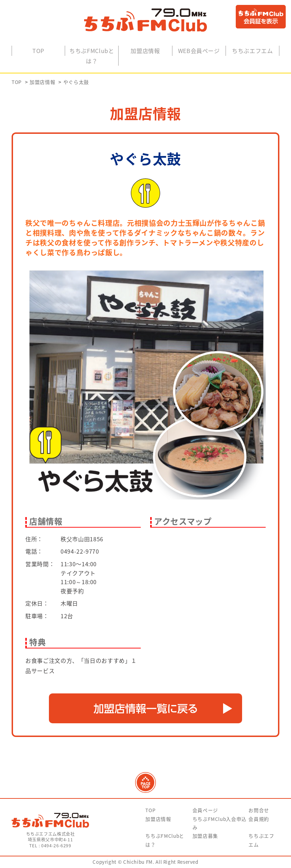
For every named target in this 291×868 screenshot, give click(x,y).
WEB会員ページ (199, 52)
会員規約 (259, 820)
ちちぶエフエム (252, 52)
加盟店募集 (205, 837)
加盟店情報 (145, 52)
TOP (38, 52)
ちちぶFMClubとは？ (92, 57)
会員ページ (205, 811)
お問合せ (259, 811)
